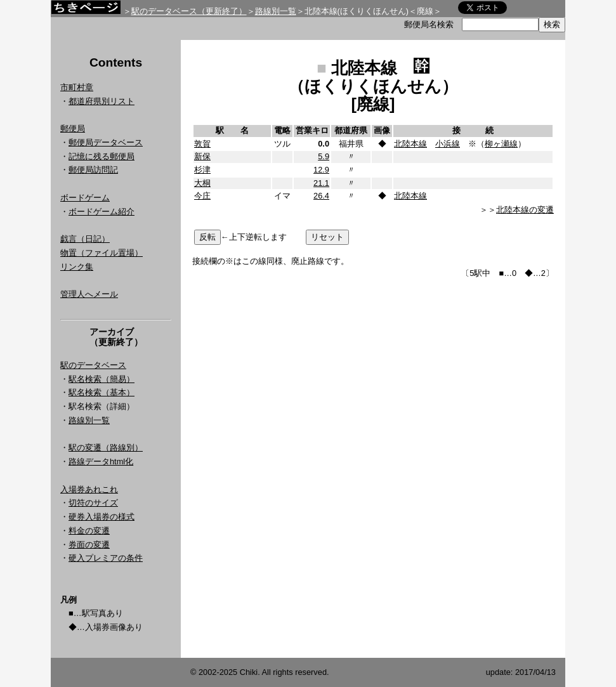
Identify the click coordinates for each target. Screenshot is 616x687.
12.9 (321, 170)
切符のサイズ (93, 503)
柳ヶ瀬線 (501, 144)
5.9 (324, 156)
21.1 (321, 183)
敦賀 (202, 144)
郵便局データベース (106, 142)
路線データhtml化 (101, 461)
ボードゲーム (85, 198)
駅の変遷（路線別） (106, 448)
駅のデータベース (93, 365)
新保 (202, 156)
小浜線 (448, 144)
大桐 (202, 183)
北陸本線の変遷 (525, 210)
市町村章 (77, 87)
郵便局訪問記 (93, 170)
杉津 (202, 170)
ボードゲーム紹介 (102, 212)
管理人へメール (89, 294)
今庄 (202, 196)
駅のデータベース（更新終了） (189, 11)
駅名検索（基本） (102, 392)
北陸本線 (410, 144)
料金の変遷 (89, 531)
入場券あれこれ (89, 489)
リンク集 (77, 267)
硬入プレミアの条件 (106, 558)
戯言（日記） (85, 239)
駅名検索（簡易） (102, 379)
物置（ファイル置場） (102, 253)
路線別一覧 (276, 11)
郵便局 (73, 128)
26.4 (321, 196)
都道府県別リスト (102, 101)
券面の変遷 (89, 545)
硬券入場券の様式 (102, 517)
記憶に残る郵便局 (102, 156)
